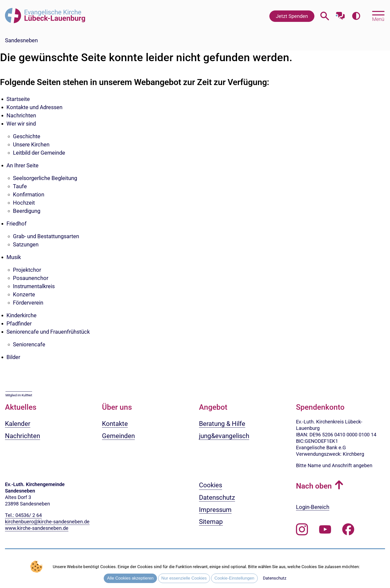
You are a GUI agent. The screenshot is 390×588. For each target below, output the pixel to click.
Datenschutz (275, 578)
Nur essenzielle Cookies (184, 578)
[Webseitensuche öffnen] (325, 16)
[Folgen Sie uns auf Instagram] (302, 530)
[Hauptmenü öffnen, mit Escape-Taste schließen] (378, 16)
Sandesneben (21, 40)
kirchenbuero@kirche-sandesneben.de (47, 522)
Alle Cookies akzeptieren (130, 578)
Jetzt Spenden (292, 16)
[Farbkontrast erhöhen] (356, 16)
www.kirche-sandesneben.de (37, 528)
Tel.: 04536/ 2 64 (23, 515)
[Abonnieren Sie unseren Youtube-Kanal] (325, 530)
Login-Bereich (313, 507)
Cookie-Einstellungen (234, 578)
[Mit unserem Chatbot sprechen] (340, 14)
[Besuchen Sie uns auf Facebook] (348, 530)
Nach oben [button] (314, 486)
